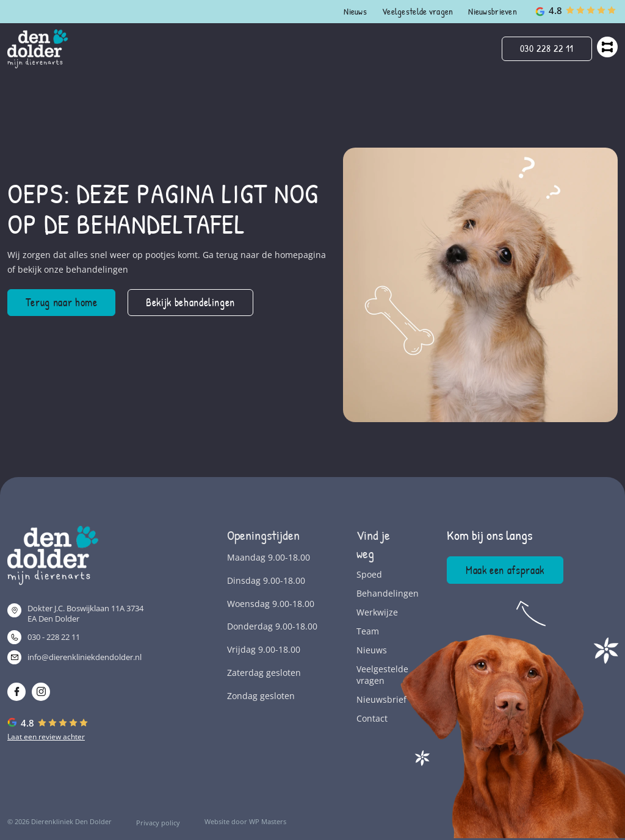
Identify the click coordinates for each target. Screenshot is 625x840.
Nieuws (355, 11)
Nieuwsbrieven (493, 11)
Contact (372, 718)
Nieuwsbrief (377, 699)
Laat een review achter (46, 737)
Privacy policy (158, 823)
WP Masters (268, 821)
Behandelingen (377, 593)
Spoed (369, 574)
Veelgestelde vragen (417, 11)
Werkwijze (377, 612)
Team (368, 631)
